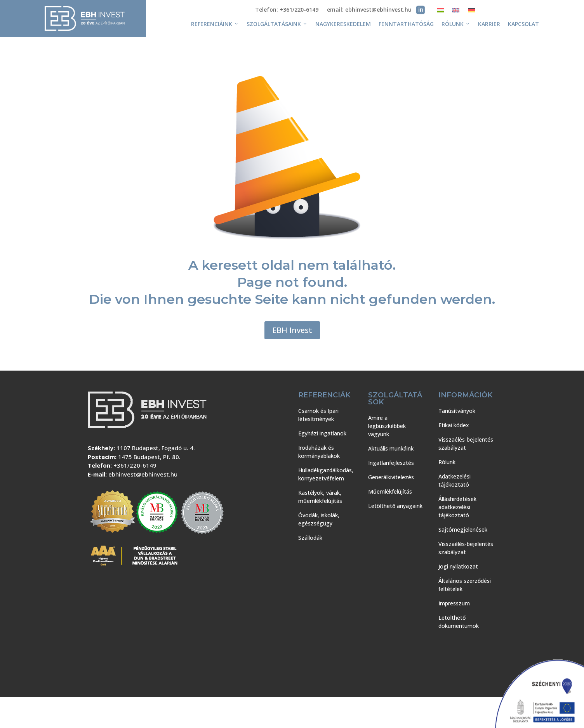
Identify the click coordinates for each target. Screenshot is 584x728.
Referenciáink (215, 24)
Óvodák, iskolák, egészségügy (319, 519)
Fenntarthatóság (406, 24)
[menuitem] (440, 11)
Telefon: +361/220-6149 (287, 10)
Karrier (489, 24)
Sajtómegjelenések (463, 530)
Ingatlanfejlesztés (391, 463)
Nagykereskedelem (343, 24)
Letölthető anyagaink (395, 506)
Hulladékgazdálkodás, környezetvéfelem (326, 474)
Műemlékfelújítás (390, 491)
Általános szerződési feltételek (465, 585)
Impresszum (454, 603)
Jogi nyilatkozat (458, 566)
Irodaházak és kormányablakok (319, 452)
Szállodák (310, 538)
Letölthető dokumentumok (459, 622)
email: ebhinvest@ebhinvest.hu (369, 10)
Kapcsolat (523, 24)
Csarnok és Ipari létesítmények (318, 415)
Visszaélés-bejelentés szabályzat (466, 444)
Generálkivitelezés (391, 477)
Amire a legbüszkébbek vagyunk (387, 426)
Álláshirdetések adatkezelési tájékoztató (457, 507)
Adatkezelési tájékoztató (455, 480)
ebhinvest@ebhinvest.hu (143, 474)
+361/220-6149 (135, 465)
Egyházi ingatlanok (322, 433)
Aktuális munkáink (391, 448)
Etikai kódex (454, 425)
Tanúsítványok (457, 411)
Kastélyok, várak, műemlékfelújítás (320, 497)
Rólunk (456, 24)
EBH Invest (292, 330)
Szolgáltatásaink (277, 24)
